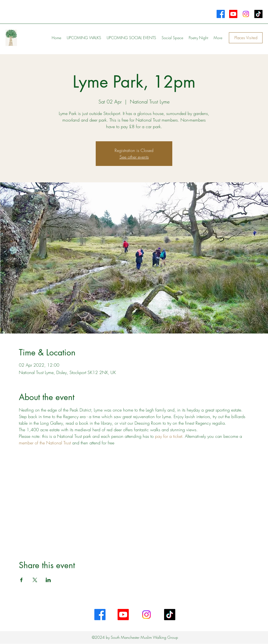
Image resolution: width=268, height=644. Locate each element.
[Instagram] (246, 14)
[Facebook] (221, 14)
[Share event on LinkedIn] (48, 580)
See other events (134, 157)
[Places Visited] (246, 38)
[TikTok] (258, 14)
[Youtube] (233, 14)
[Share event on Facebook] (21, 580)
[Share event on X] (35, 580)
